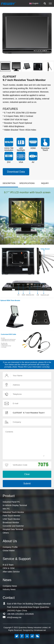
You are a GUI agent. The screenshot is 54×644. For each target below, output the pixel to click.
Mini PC (6, 509)
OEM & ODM (9, 568)
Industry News (9, 589)
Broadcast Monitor (11, 522)
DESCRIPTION (9, 183)
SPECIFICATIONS (27, 183)
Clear (27, 474)
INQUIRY (45, 183)
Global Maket (9, 550)
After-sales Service (11, 572)
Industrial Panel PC (11, 502)
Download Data (16, 172)
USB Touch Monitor (11, 519)
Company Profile (10, 547)
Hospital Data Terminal (13, 529)
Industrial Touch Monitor (13, 512)
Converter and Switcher (13, 526)
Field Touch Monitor (12, 516)
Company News (10, 586)
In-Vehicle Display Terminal (15, 505)
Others (6, 533)
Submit (27, 484)
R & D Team (8, 565)
